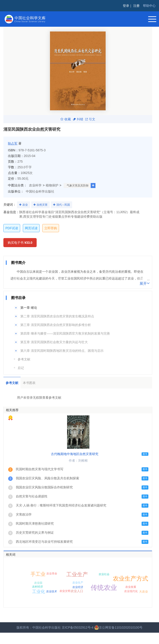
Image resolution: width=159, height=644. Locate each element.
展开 (145, 283)
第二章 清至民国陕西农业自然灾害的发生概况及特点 (57, 316)
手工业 (38, 574)
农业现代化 (131, 591)
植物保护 (52, 185)
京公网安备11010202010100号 (118, 627)
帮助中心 (149, 6)
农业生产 (78, 583)
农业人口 (77, 591)
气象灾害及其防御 (78, 186)
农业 (25, 205)
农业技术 (52, 591)
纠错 (78, 119)
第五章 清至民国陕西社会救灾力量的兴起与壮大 (54, 342)
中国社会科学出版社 (40, 191)
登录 (126, 6)
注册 (136, 6)
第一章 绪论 (29, 308)
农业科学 (35, 185)
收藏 (66, 119)
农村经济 (38, 587)
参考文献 (24, 359)
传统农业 (104, 588)
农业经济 (78, 587)
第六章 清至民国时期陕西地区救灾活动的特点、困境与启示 (62, 351)
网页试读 (31, 228)
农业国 (38, 583)
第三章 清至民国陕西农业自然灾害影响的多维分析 (56, 325)
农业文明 (65, 591)
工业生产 (77, 574)
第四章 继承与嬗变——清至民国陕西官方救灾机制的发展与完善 (65, 333)
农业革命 (52, 574)
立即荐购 (51, 228)
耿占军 (13, 143)
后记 (21, 368)
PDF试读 (12, 228)
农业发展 (131, 587)
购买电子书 (20, 243)
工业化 (39, 592)
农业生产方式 (131, 579)
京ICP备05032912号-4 (78, 627)
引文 (90, 119)
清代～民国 (63, 205)
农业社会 (104, 574)
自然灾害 (42, 205)
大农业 (144, 592)
